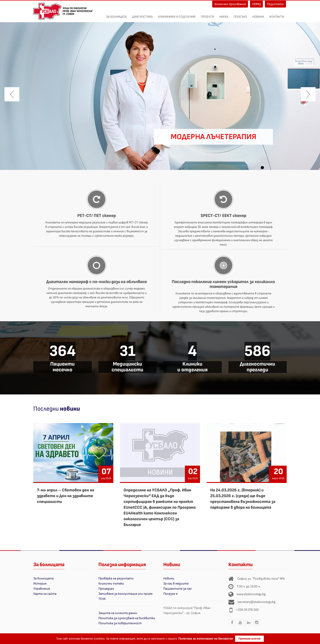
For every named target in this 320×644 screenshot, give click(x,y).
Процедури (106, 589)
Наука (224, 14)
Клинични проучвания (230, 4)
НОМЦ (256, 4)
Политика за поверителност (120, 623)
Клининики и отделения (177, 14)
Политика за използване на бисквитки (127, 618)
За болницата (116, 14)
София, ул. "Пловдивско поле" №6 (261, 579)
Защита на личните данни (118, 613)
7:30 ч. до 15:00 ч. (249, 586)
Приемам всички (249, 639)
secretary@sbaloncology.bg (256, 602)
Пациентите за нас (178, 589)
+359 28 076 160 (247, 610)
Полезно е (170, 594)
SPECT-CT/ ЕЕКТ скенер (223, 216)
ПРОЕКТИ (207, 14)
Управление (42, 589)
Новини (258, 14)
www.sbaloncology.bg (251, 594)
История (40, 584)
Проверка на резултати (116, 578)
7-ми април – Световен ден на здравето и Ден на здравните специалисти (65, 496)
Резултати (275, 4)
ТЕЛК (102, 599)
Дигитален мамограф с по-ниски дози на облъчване (97, 282)
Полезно (240, 14)
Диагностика (142, 14)
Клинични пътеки (111, 584)
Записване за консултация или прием (125, 594)
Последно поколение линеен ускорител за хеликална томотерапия (223, 284)
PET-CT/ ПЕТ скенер (97, 216)
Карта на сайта (45, 594)
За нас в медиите (176, 584)
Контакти (277, 14)
